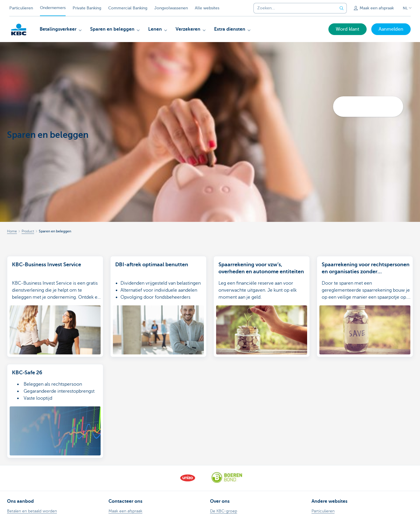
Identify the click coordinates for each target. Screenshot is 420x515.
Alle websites (207, 8)
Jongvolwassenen (171, 8)
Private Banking (87, 8)
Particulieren (21, 8)
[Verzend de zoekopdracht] (342, 8)
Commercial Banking (128, 8)
